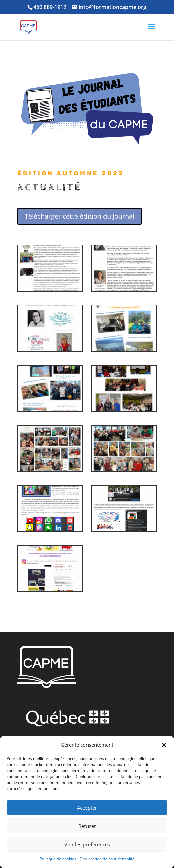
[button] (164, 745)
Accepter (87, 808)
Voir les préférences (87, 844)
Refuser (87, 826)
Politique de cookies (58, 859)
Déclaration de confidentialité (107, 859)
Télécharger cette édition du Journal (79, 216)
